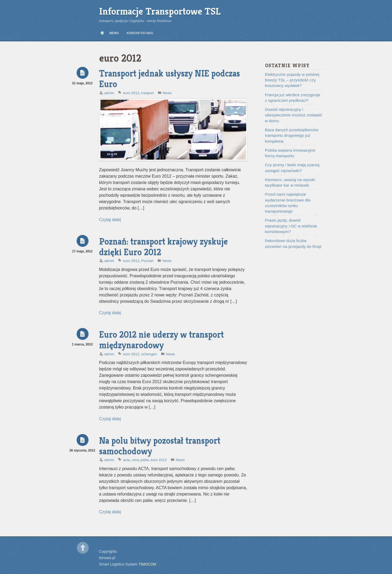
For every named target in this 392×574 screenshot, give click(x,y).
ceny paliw (140, 460)
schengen (149, 354)
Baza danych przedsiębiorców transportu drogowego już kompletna (292, 135)
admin (109, 93)
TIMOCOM (147, 564)
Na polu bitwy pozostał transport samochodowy (160, 446)
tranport (147, 93)
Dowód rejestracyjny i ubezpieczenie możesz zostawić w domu (294, 115)
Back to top (83, 548)
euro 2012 (131, 93)
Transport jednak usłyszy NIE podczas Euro (169, 79)
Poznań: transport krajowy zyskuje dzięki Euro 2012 (163, 247)
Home (102, 33)
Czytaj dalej (110, 220)
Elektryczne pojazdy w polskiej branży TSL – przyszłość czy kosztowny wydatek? (292, 80)
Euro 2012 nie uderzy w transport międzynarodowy (161, 340)
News (114, 33)
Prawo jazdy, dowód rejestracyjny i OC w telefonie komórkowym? (291, 226)
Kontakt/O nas (140, 33)
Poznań (147, 261)
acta (126, 460)
